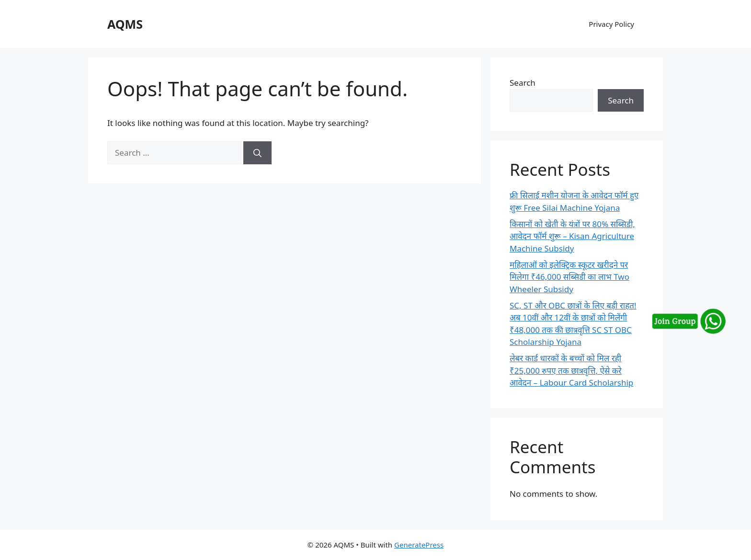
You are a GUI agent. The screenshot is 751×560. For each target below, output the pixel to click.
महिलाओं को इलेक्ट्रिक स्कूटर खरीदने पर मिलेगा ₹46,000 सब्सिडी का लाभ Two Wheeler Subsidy (569, 277)
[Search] (257, 153)
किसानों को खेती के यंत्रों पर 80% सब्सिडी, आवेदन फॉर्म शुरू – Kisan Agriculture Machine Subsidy (572, 236)
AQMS (125, 24)
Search (523, 83)
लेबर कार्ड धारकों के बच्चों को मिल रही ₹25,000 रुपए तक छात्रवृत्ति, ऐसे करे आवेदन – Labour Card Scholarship (571, 370)
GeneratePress (419, 545)
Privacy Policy (611, 24)
